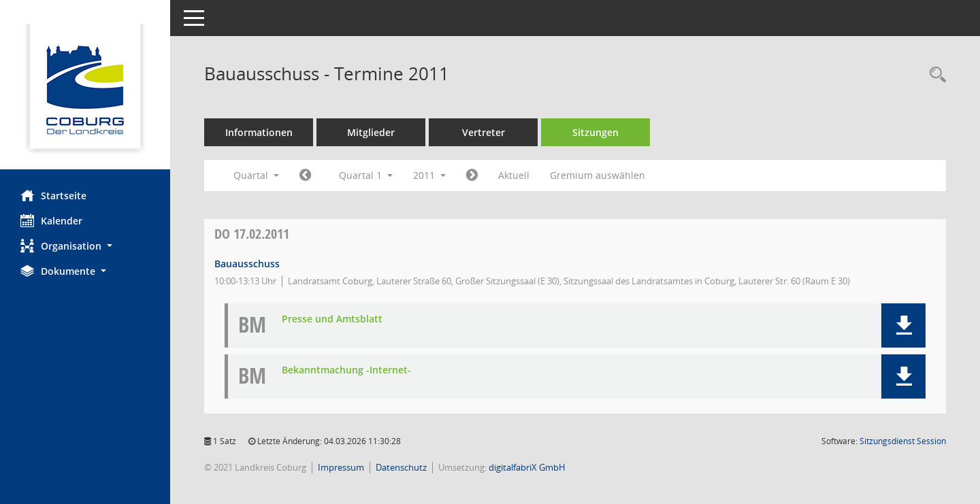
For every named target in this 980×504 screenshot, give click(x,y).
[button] (85, 246)
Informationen (259, 132)
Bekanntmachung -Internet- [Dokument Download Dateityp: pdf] (346, 370)
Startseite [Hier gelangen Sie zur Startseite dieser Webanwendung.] (53, 195)
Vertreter (484, 132)
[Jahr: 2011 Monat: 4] (472, 175)
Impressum (341, 467)
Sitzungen (595, 132)
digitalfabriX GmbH (527, 467)
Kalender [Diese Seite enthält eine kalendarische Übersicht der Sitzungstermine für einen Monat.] (51, 220)
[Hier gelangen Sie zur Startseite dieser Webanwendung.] (85, 90)
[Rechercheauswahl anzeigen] (934, 75)
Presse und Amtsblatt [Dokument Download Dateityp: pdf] (332, 319)
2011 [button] (429, 175)
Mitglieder (371, 132)
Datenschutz (401, 467)
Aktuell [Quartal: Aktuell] (514, 175)
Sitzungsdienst (903, 441)
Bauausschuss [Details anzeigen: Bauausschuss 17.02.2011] (247, 264)
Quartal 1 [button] (366, 175)
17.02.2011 (252, 234)
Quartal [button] (256, 175)
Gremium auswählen (598, 175)
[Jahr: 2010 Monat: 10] (305, 175)
